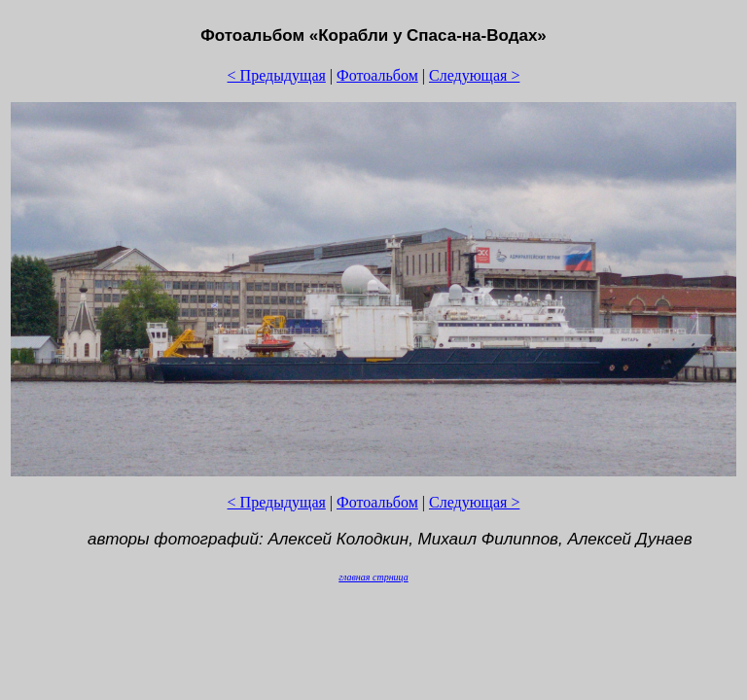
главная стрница (373, 577)
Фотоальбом (377, 75)
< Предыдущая (277, 75)
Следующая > (474, 75)
